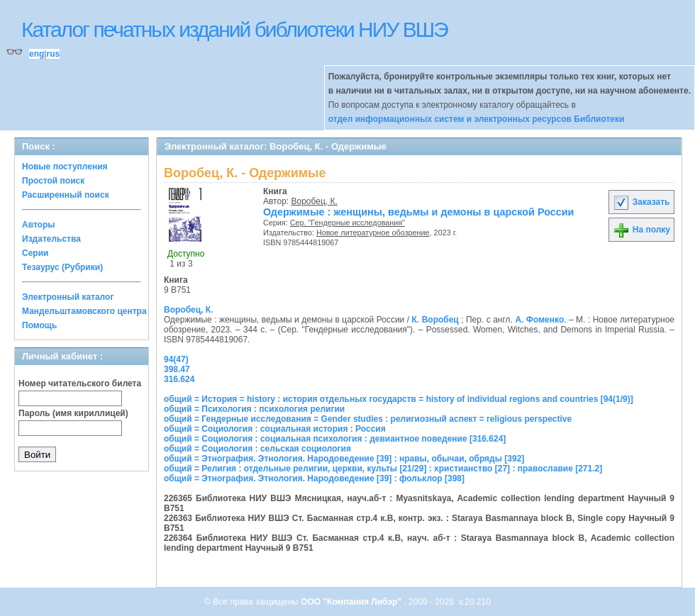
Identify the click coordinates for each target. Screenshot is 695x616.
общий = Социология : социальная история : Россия (275, 429)
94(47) (176, 359)
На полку (641, 230)
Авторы (39, 225)
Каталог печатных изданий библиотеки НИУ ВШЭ (234, 29)
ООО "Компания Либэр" (352, 602)
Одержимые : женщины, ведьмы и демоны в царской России (418, 212)
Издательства (51, 239)
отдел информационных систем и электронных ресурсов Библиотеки (477, 119)
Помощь (39, 325)
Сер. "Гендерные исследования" (347, 223)
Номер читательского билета (80, 383)
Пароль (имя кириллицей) (73, 413)
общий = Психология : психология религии (254, 409)
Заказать (641, 202)
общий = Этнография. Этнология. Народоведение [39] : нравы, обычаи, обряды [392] (344, 459)
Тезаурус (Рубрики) (62, 267)
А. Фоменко (539, 320)
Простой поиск (53, 181)
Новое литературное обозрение (373, 233)
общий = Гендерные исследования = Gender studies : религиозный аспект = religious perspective (368, 419)
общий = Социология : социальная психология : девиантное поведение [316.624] (335, 439)
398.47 (177, 369)
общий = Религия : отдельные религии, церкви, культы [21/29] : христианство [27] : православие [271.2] (383, 469)
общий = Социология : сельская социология (257, 449)
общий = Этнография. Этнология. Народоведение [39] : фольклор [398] (314, 478)
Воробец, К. (315, 201)
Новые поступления (65, 167)
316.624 (179, 379)
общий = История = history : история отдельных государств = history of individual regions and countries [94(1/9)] (399, 399)
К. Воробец (435, 320)
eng (37, 54)
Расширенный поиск (66, 195)
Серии (35, 253)
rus (53, 54)
